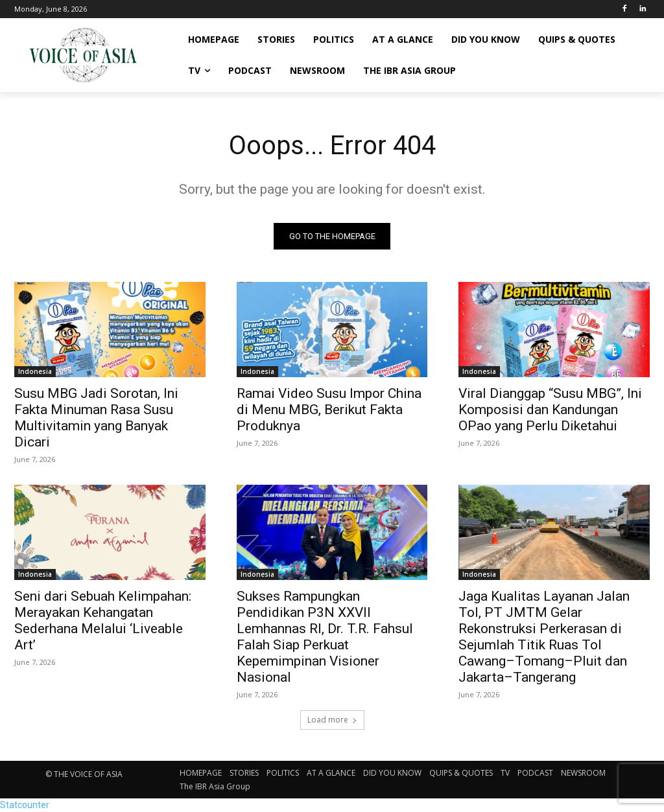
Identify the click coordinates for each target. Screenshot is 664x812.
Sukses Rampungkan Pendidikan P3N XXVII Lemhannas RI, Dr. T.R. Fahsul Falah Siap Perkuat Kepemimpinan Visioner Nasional (325, 637)
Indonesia (35, 372)
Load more (332, 720)
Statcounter (25, 805)
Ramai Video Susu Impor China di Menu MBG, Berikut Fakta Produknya (329, 410)
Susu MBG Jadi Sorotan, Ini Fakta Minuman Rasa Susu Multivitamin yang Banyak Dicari (96, 418)
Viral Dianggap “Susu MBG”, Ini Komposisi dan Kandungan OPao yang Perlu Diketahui (550, 410)
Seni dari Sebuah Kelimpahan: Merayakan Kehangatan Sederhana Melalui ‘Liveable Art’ (103, 621)
